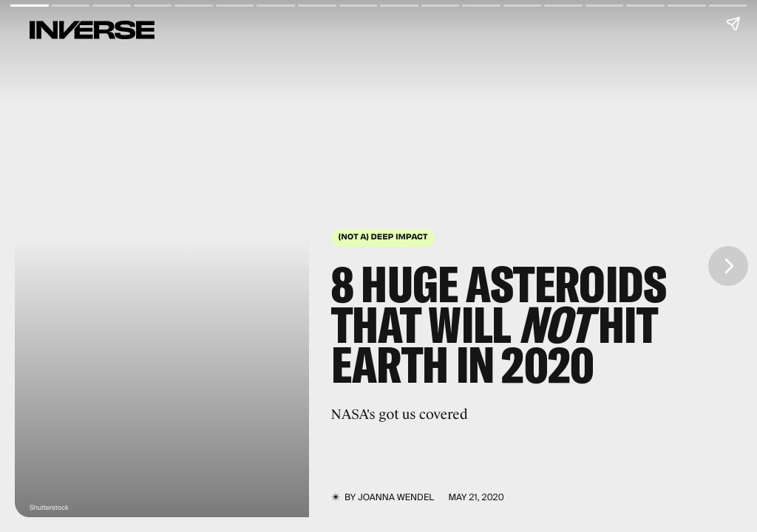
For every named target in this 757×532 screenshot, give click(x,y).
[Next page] (728, 266)
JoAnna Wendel (396, 497)
